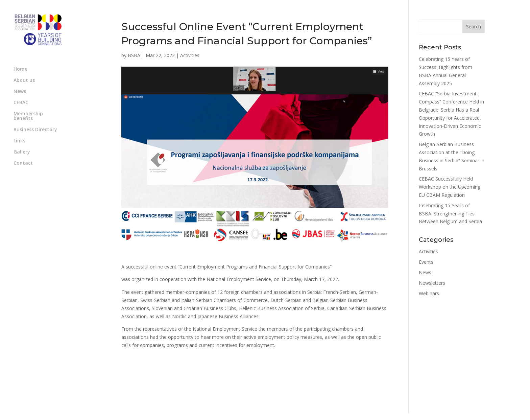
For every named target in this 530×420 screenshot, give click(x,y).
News (20, 92)
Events (426, 262)
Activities (190, 55)
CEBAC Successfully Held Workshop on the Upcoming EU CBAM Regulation (450, 187)
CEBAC (21, 103)
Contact (23, 163)
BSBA (134, 55)
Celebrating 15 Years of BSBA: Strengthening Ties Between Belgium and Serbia (450, 214)
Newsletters (432, 283)
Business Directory (35, 130)
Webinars (429, 293)
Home (20, 69)
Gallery (22, 152)
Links (19, 141)
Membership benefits (28, 116)
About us (24, 80)
